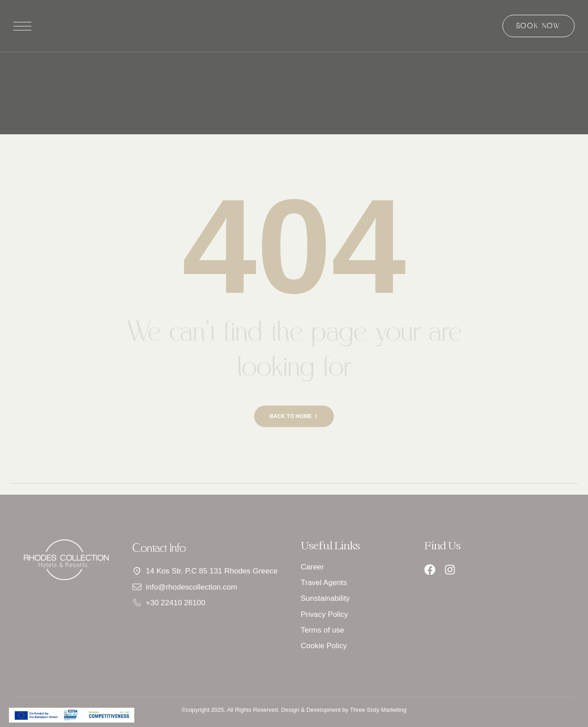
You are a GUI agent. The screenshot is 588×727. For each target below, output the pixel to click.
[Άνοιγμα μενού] (22, 26)
